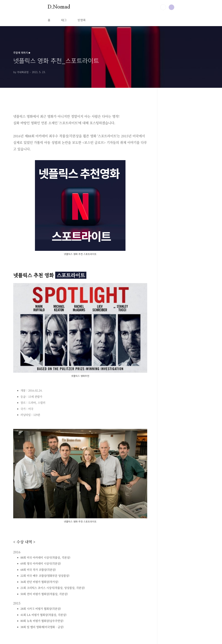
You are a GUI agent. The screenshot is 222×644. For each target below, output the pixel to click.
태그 (64, 20)
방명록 (82, 20)
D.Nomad (59, 7)
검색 (163, 7)
